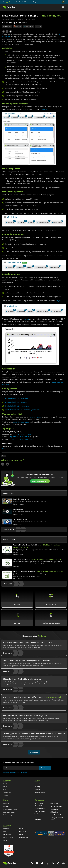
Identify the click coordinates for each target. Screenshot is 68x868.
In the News (7, 834)
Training (37, 787)
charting (26, 319)
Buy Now (6, 803)
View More (34, 752)
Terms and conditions (20, 772)
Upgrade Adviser (10, 2)
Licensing (6, 806)
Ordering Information (10, 809)
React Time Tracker (56, 815)
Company (7, 825)
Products (7, 780)
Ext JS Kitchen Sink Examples (19, 437)
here (4, 449)
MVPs (21, 829)
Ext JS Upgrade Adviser (21, 422)
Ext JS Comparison (56, 806)
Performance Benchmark (39, 804)
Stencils (6, 795)
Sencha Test (7, 792)
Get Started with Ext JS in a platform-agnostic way (22, 410)
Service (37, 780)
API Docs (44, 109)
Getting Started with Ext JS (57, 819)
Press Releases (8, 837)
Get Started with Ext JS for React (16, 402)
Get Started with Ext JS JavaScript (16, 398)
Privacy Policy (24, 837)
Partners (37, 790)
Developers (39, 800)
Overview (6, 829)
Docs (36, 817)
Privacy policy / (8, 772)
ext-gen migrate (35, 417)
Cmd (4, 456)
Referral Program (9, 815)
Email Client (54, 809)
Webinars (38, 814)
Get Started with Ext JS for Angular (17, 406)
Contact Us (23, 831)
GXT (5, 790)
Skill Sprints (54, 812)
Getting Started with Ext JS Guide (21, 439)
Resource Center (40, 811)
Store (6, 800)
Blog (5, 831)
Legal (21, 834)
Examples (38, 820)
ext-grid (59, 301)
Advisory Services (40, 792)
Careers (6, 840)
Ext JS (5, 784)
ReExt (5, 787)
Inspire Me (45, 768)
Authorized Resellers (10, 812)
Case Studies (54, 803)
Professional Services (41, 784)
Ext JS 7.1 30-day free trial (22, 434)
